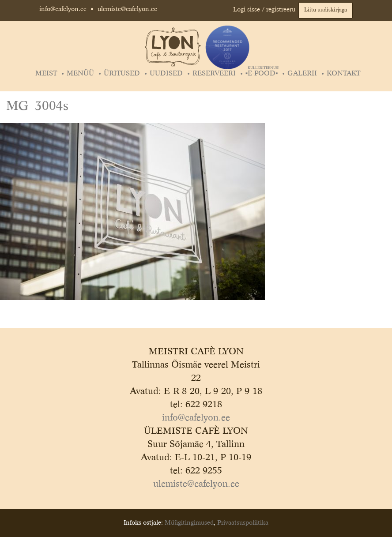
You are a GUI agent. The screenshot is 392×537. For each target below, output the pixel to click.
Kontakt (343, 74)
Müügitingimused (189, 523)
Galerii (302, 74)
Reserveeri (214, 74)
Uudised (166, 74)
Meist (46, 74)
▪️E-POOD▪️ (262, 74)
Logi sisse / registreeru (264, 10)
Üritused (122, 74)
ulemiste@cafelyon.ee (127, 9)
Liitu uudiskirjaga (326, 10)
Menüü (80, 74)
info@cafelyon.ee (63, 9)
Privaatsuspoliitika (243, 523)
